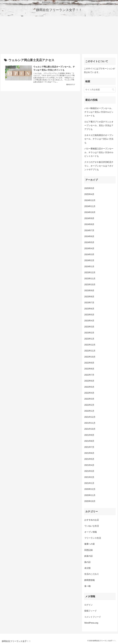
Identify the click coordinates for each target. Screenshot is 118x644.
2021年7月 (89, 447)
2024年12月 (90, 200)
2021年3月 (89, 471)
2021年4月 (89, 465)
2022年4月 (89, 393)
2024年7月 (89, 230)
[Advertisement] (59, 35)
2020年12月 (90, 489)
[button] (113, 90)
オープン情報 (91, 532)
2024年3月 (89, 254)
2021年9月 (89, 435)
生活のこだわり (92, 574)
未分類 (87, 568)
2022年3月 (89, 399)
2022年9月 (89, 363)
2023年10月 (90, 285)
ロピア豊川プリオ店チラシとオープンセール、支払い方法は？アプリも (99, 126)
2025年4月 (89, 194)
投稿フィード (91, 611)
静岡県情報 (90, 580)
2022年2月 (89, 405)
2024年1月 (89, 267)
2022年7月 (89, 375)
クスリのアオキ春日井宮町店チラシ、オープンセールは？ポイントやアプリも (99, 166)
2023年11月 (90, 279)
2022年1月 (89, 411)
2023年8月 (89, 297)
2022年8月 (89, 369)
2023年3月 (89, 327)
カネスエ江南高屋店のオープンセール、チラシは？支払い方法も (99, 139)
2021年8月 (89, 441)
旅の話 (87, 562)
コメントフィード (93, 617)
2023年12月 (90, 272)
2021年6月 (89, 453)
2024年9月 (89, 218)
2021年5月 (89, 459)
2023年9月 (89, 291)
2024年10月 (90, 212)
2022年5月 (89, 387)
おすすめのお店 (92, 520)
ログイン (88, 605)
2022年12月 (90, 345)
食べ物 (87, 586)
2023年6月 (89, 309)
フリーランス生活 (93, 538)
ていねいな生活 (92, 526)
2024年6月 (89, 236)
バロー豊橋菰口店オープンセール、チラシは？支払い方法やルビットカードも (99, 152)
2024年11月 (90, 206)
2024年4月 (89, 248)
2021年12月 (90, 417)
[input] (100, 90)
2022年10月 (90, 357)
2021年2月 (89, 477)
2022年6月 (89, 381)
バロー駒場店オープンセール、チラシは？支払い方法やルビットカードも (99, 112)
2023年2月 (89, 333)
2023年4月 (89, 321)
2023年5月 (89, 315)
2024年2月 (89, 260)
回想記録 (88, 550)
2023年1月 (89, 339)
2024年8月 (89, 224)
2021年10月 (90, 429)
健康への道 (90, 544)
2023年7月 (89, 303)
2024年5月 (89, 242)
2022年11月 (90, 351)
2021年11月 (90, 423)
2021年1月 (89, 483)
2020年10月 (90, 501)
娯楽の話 (88, 556)
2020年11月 (90, 495)
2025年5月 (89, 188)
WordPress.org (91, 623)
